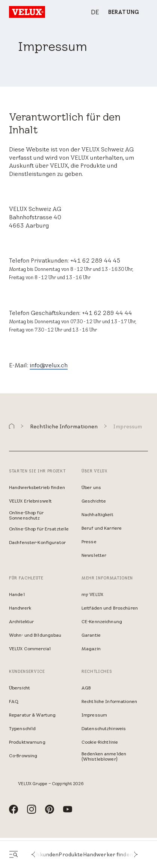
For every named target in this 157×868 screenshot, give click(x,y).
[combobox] (91, 12)
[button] (33, 854)
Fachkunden (43, 854)
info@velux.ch (49, 365)
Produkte (71, 854)
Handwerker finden (108, 854)
